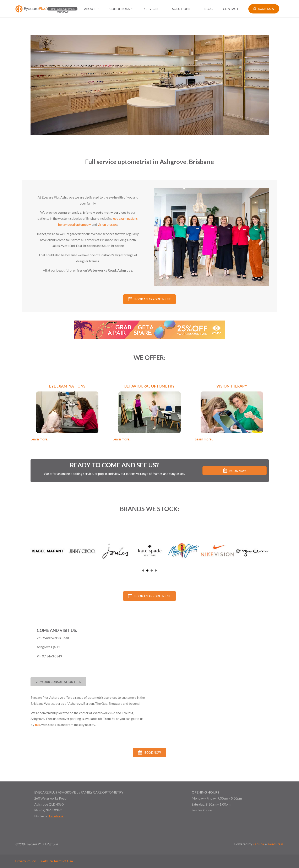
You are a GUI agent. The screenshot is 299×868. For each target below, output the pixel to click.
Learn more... (40, 439)
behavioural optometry (74, 224)
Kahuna (258, 844)
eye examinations (125, 218)
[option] (150, 85)
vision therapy (107, 224)
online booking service (77, 474)
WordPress (275, 844)
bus (37, 725)
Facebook (56, 816)
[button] (149, 299)
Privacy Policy (25, 861)
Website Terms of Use (57, 861)
